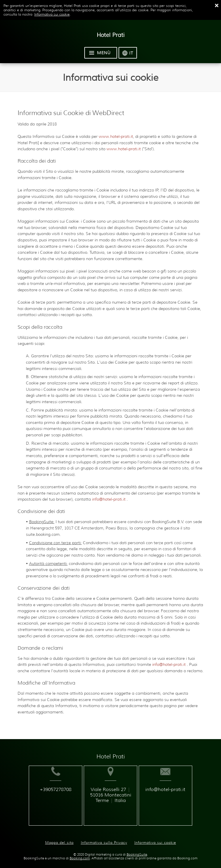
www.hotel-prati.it (116, 136)
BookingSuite (137, 850)
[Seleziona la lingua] (128, 53)
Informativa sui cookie (52, 14)
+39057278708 (49, 799)
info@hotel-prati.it (109, 499)
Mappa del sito (59, 838)
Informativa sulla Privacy (104, 838)
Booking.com (80, 854)
